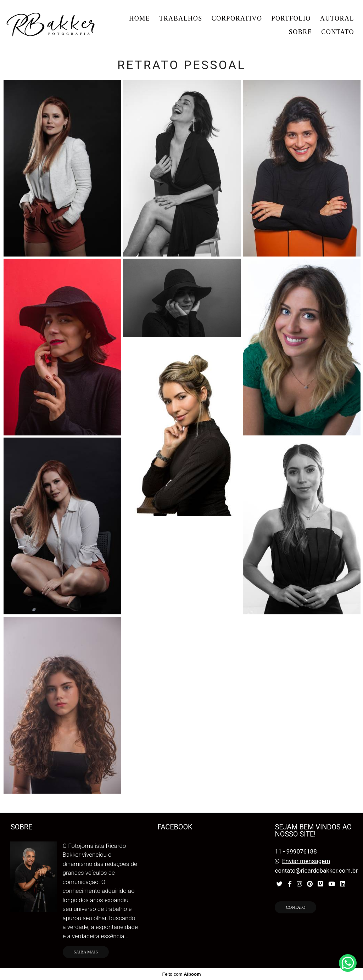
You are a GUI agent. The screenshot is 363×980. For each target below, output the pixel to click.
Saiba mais (86, 952)
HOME (139, 18)
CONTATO (338, 32)
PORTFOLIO (291, 18)
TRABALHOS (181, 18)
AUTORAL (337, 18)
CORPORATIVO (237, 18)
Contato (295, 907)
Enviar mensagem (306, 861)
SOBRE (301, 32)
